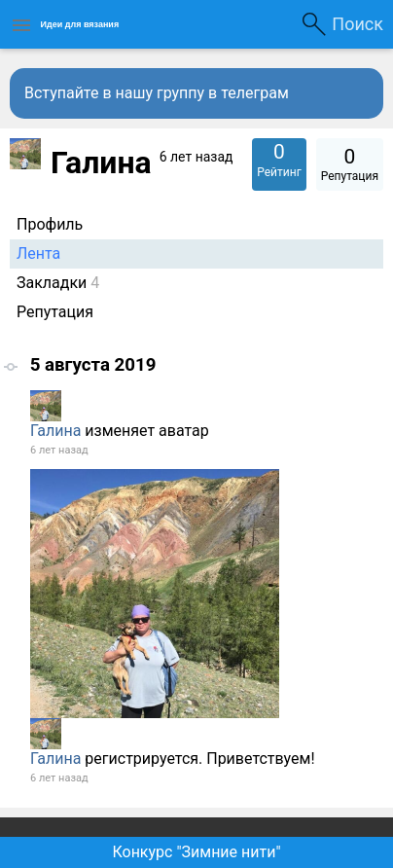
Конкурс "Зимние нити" (196, 852)
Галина (55, 431)
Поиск (357, 24)
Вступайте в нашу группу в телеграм (157, 93)
